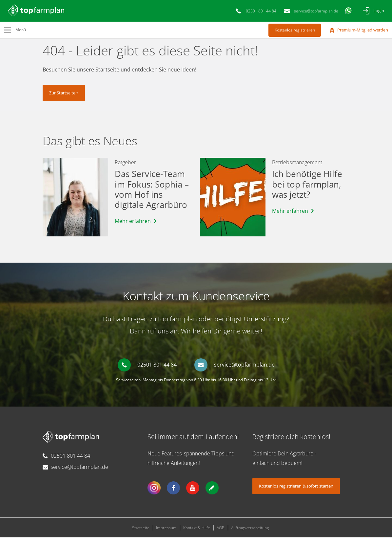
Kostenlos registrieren (295, 30)
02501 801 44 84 (261, 11)
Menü (21, 30)
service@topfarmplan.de (316, 11)
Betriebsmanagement (297, 165)
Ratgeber (125, 165)
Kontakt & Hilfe (197, 530)
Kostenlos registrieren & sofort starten (296, 489)
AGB (221, 530)
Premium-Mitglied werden (363, 30)
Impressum (166, 530)
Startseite (141, 530)
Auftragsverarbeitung (250, 530)
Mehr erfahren (133, 224)
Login (379, 10)
